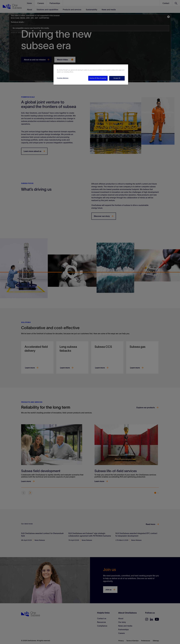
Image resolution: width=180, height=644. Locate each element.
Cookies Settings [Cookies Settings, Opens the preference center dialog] (63, 78)
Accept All (117, 78)
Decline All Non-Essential (98, 78)
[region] (91, 75)
